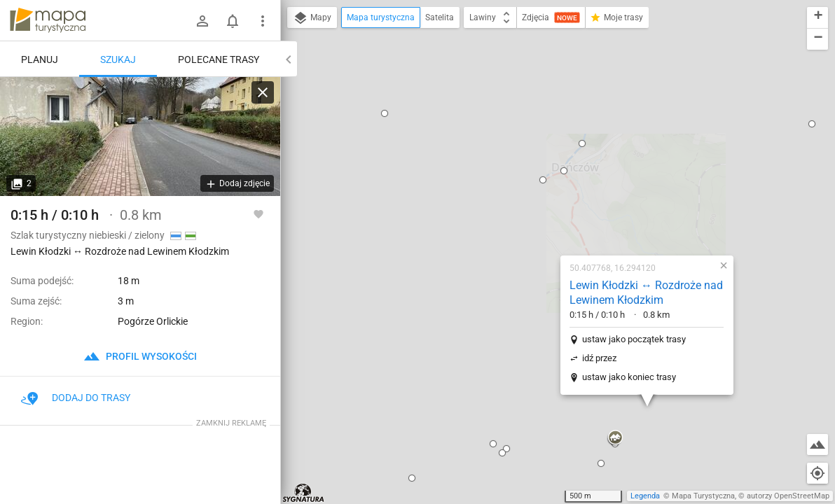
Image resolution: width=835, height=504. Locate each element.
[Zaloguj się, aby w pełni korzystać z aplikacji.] (258, 213)
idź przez (510, 198)
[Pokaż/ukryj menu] (263, 21)
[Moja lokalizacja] (817, 473)
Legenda (645, 496)
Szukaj (118, 59)
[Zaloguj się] (202, 21)
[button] (403, 283)
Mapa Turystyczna (703, 496)
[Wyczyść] (263, 92)
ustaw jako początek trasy (544, 179)
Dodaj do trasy (76, 398)
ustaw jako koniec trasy (539, 217)
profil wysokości (140, 356)
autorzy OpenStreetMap (788, 496)
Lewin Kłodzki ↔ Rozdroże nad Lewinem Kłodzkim (557, 132)
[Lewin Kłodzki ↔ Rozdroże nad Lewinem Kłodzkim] (140, 136)
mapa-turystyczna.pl (48, 20)
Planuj (40, 59)
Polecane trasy (219, 59)
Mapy (312, 18)
